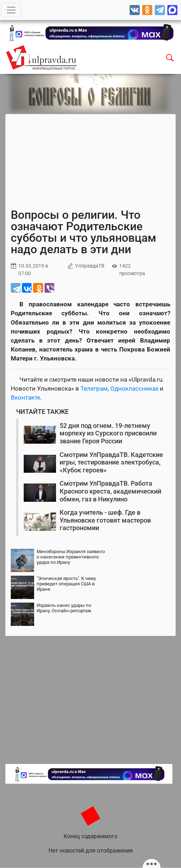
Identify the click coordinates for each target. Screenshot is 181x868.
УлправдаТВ (90, 266)
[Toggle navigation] (11, 10)
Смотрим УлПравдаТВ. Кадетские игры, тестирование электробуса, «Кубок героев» (111, 462)
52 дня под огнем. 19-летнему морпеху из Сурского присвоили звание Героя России (108, 433)
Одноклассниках (134, 388)
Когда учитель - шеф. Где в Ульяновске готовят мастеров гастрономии (105, 520)
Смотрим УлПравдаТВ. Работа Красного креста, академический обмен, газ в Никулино (110, 491)
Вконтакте (25, 397)
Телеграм (94, 388)
